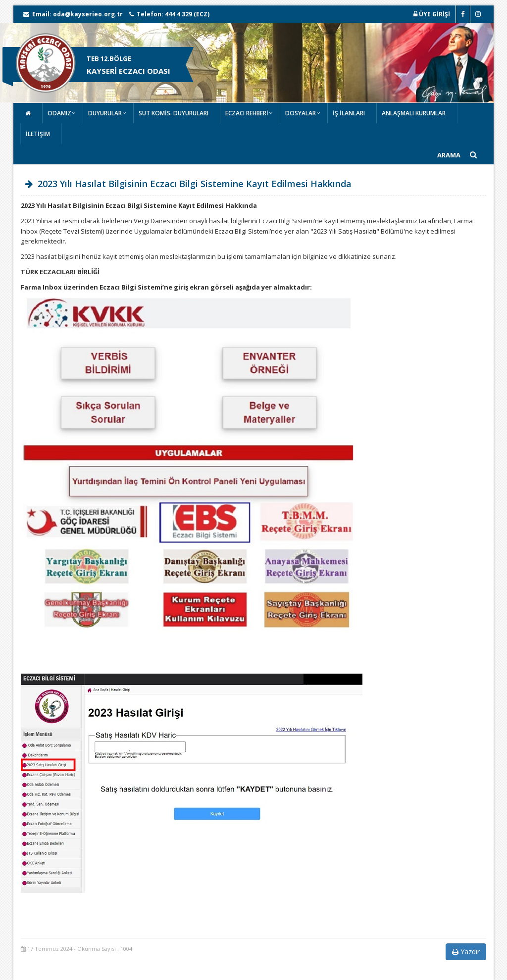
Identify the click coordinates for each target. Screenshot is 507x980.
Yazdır (466, 952)
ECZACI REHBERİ (247, 113)
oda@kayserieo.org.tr (88, 14)
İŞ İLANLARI (349, 113)
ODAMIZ (59, 113)
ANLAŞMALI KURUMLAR (414, 113)
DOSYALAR (301, 113)
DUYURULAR (105, 113)
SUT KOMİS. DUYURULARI (174, 113)
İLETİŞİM (38, 134)
